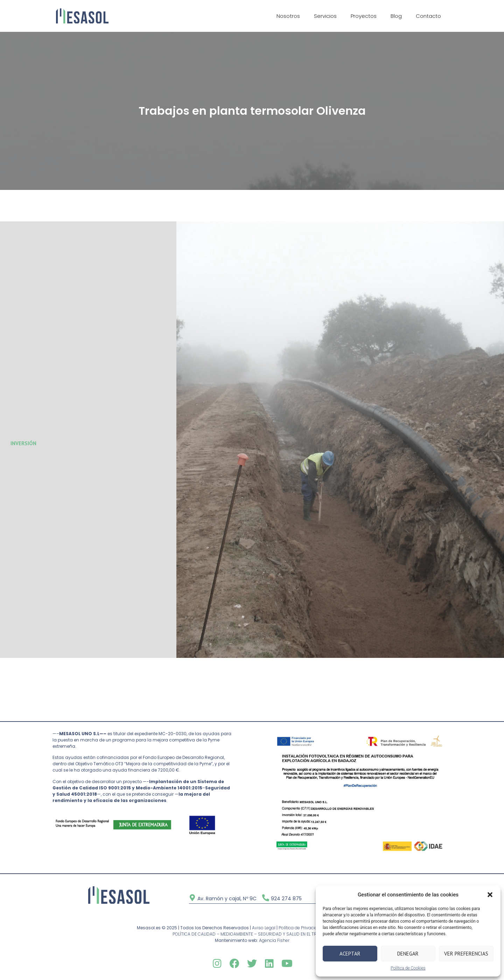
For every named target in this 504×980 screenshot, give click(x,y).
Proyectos (364, 16)
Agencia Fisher (274, 940)
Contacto (428, 16)
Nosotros (288, 16)
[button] (490, 895)
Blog (396, 16)
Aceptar (350, 954)
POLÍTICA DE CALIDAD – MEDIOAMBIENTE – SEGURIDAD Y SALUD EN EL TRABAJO (252, 934)
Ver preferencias (466, 954)
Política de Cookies (408, 968)
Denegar (408, 954)
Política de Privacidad (301, 928)
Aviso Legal (264, 928)
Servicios (325, 16)
